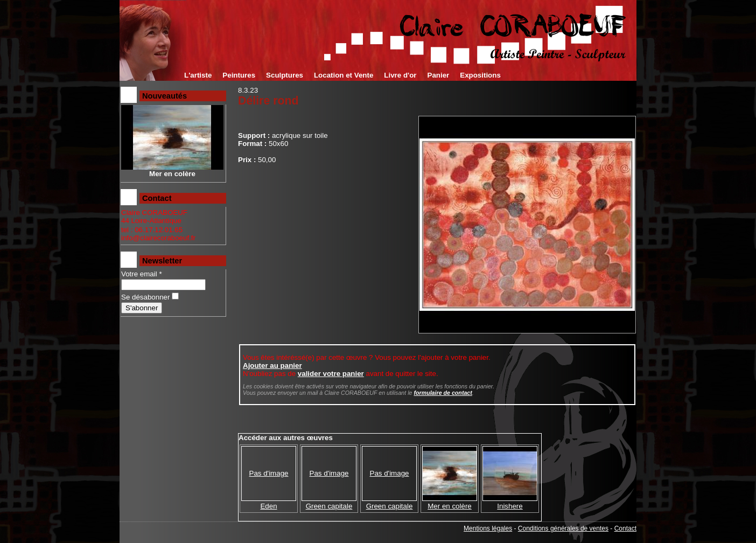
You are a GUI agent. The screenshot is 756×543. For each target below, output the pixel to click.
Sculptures (285, 75)
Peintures (239, 75)
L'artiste (198, 75)
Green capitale (329, 506)
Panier (439, 75)
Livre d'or (400, 75)
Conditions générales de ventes (563, 528)
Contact (625, 528)
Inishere (510, 506)
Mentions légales (488, 528)
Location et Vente (344, 75)
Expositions (480, 75)
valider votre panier (331, 374)
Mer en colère (450, 506)
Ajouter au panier (272, 366)
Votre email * (142, 274)
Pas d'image (269, 473)
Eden (268, 506)
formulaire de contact (443, 393)
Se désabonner (145, 297)
